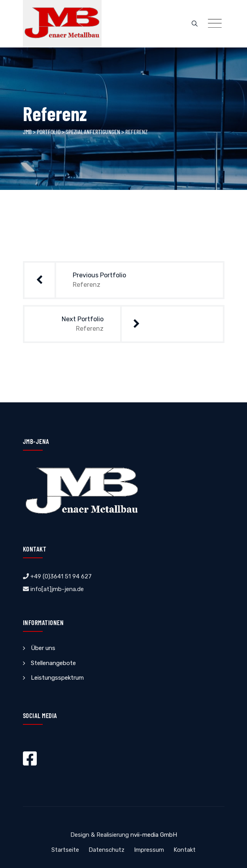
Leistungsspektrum (57, 678)
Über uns (43, 648)
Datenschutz (107, 850)
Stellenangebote (53, 663)
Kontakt (185, 850)
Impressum (149, 850)
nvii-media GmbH (154, 835)
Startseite (65, 850)
